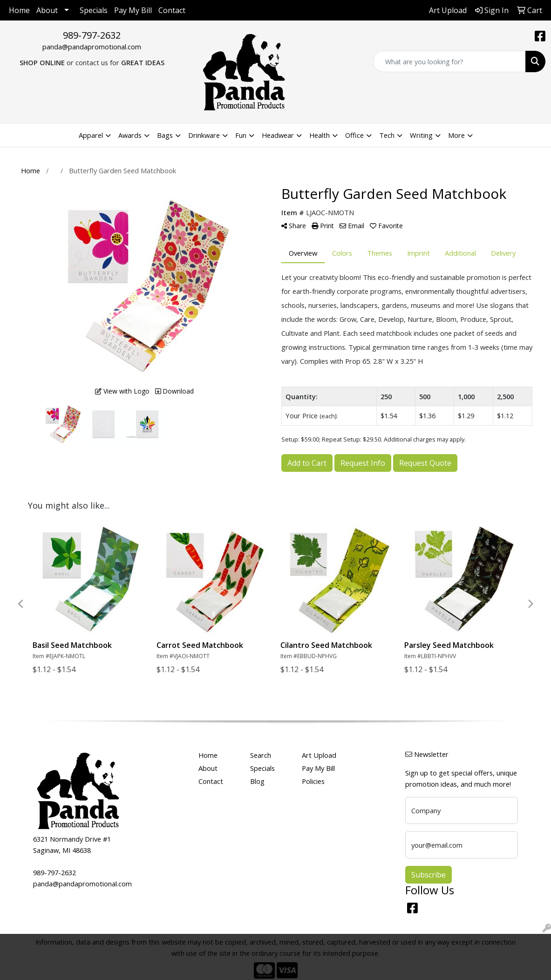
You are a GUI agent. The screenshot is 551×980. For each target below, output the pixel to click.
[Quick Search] (449, 61)
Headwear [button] (278, 135)
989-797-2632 (92, 35)
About (47, 10)
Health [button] (320, 135)
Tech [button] (387, 135)
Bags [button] (165, 135)
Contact (172, 10)
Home (19, 10)
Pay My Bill (133, 10)
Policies (313, 781)
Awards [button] (130, 135)
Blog (257, 781)
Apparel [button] (91, 135)
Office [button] (354, 135)
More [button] (456, 135)
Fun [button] (241, 135)
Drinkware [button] (204, 135)
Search (261, 755)
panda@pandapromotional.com (92, 47)
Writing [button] (421, 135)
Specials (94, 10)
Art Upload (319, 755)
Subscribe (429, 875)
